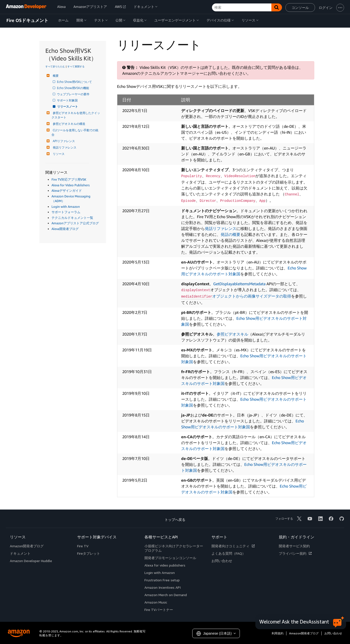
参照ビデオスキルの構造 (68, 124)
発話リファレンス (64, 147)
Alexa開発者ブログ (65, 229)
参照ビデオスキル (232, 334)
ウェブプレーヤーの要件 (74, 94)
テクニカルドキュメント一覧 (72, 218)
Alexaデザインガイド (67, 190)
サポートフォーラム (66, 212)
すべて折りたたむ (55, 66)
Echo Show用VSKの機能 (73, 88)
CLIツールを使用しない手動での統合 (75, 132)
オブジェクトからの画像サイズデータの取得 (236, 296)
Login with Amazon (66, 207)
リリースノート (68, 106)
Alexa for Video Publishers (71, 185)
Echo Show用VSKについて (75, 82)
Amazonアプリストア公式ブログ (75, 223)
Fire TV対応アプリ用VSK (69, 179)
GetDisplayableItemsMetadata (239, 284)
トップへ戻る (175, 520)
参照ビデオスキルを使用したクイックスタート (76, 115)
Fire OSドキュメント (27, 20)
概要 (55, 76)
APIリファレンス (63, 141)
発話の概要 (230, 234)
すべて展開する (76, 66)
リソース (58, 154)
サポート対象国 (68, 100)
